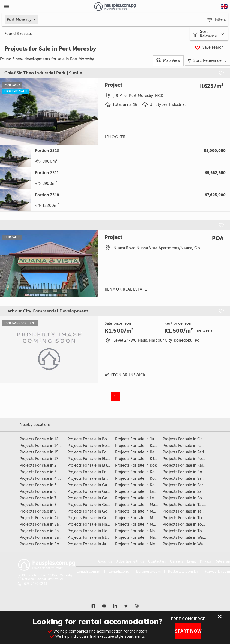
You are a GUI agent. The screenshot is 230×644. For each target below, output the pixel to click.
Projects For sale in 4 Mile (43, 478)
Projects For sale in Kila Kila (139, 459)
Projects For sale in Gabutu (91, 485)
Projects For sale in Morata (139, 518)
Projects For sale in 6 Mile (42, 492)
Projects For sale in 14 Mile (44, 446)
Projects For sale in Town (185, 531)
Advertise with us (130, 561)
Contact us (157, 561)
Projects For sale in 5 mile (43, 485)
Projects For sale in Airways (44, 518)
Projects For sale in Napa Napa (142, 531)
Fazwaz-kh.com (217, 572)
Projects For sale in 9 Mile (42, 511)
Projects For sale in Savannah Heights (196, 492)
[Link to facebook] (93, 606)
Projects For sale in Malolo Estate (145, 505)
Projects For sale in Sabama (187, 478)
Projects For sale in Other (185, 439)
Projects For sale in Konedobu (142, 472)
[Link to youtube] (104, 606)
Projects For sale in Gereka (91, 505)
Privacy (206, 561)
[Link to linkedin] (115, 606)
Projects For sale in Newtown (141, 544)
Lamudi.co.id (119, 572)
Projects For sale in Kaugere (140, 452)
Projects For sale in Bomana (44, 544)
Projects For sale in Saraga (186, 485)
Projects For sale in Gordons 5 (94, 518)
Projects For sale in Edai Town (94, 452)
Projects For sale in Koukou (139, 485)
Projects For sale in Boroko (91, 439)
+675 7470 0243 (35, 584)
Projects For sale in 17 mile (44, 459)
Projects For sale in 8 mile (43, 505)
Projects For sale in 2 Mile (42, 465)
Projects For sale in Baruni (43, 538)
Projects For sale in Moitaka (139, 511)
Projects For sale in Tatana (186, 505)
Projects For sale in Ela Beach (93, 459)
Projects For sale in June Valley (143, 439)
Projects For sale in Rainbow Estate (194, 465)
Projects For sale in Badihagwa (47, 524)
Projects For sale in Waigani (187, 538)
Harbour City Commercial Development (46, 311)
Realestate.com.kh (183, 572)
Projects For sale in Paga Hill (188, 446)
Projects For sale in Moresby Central (147, 524)
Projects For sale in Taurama (188, 511)
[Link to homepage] (115, 7)
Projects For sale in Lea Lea (139, 498)
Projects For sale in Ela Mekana (95, 465)
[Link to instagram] (137, 606)
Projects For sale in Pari (183, 452)
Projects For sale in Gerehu (91, 498)
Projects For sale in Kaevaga (140, 446)
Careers (176, 561)
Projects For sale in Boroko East (95, 446)
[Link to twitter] (126, 606)
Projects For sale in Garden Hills (96, 492)
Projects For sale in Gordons (92, 511)
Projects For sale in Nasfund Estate (146, 538)
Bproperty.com (148, 572)
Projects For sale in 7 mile (43, 498)
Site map (223, 561)
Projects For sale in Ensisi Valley (95, 472)
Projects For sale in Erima (90, 478)
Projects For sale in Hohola (91, 531)
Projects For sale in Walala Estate (192, 544)
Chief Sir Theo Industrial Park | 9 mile (43, 73)
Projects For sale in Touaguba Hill (192, 524)
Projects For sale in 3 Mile (42, 472)
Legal (191, 561)
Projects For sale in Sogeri (186, 498)
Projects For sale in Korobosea (142, 478)
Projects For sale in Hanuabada (95, 524)
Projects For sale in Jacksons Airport (99, 544)
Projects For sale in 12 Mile (43, 439)
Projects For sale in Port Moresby (192, 459)
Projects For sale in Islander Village (98, 538)
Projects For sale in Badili (42, 531)
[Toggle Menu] (7, 7)
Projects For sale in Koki (136, 465)
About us (105, 561)
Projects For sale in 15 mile (44, 452)
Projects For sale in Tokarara (188, 518)
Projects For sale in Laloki (138, 492)
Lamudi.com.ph (89, 572)
